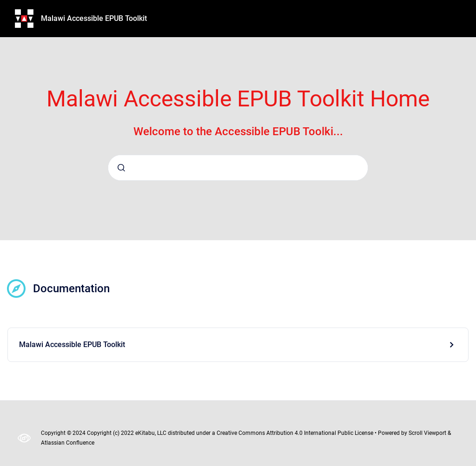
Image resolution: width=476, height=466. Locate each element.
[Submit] (121, 168)
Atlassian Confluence (68, 443)
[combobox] (238, 168)
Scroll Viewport (428, 433)
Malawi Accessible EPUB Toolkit (94, 18)
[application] (473, 464)
